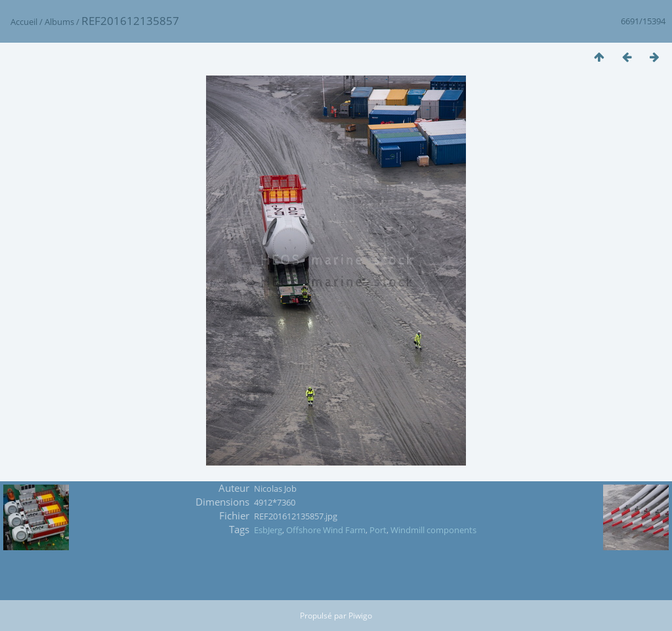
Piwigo (360, 616)
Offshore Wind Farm (326, 530)
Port (378, 530)
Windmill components (433, 530)
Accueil (24, 22)
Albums (59, 22)
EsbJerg (268, 530)
